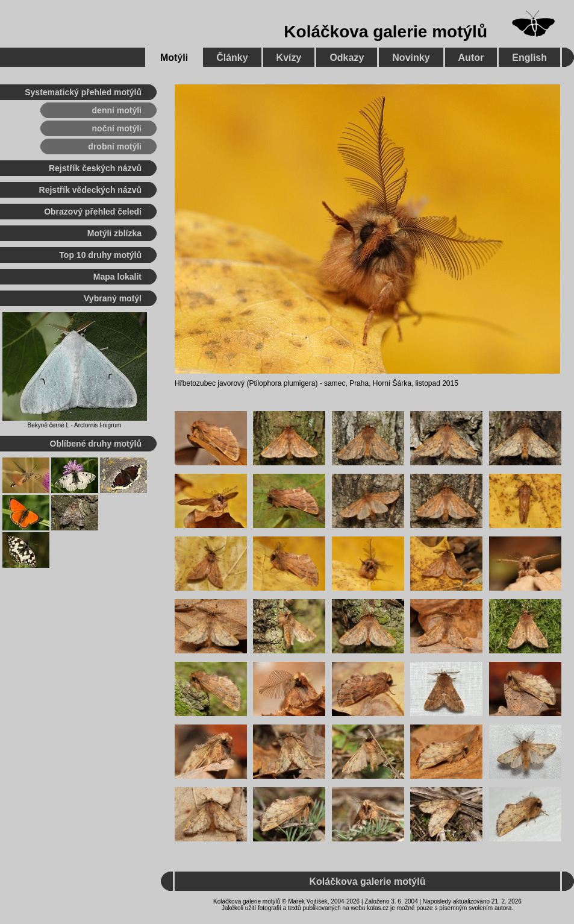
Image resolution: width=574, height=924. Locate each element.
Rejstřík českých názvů (95, 168)
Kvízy (289, 58)
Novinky (411, 58)
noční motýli (117, 128)
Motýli (174, 58)
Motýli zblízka (114, 233)
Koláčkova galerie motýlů (385, 32)
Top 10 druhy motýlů (100, 255)
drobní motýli (115, 146)
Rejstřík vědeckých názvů (90, 190)
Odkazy (347, 58)
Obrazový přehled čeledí (93, 212)
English (529, 58)
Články (232, 58)
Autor (471, 58)
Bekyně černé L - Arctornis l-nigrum (75, 425)
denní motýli (117, 110)
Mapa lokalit (117, 277)
